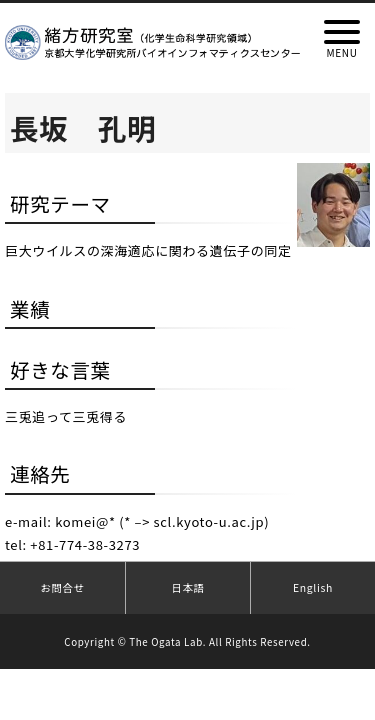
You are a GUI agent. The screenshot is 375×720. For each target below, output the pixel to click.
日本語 (187, 587)
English (313, 587)
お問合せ (62, 587)
